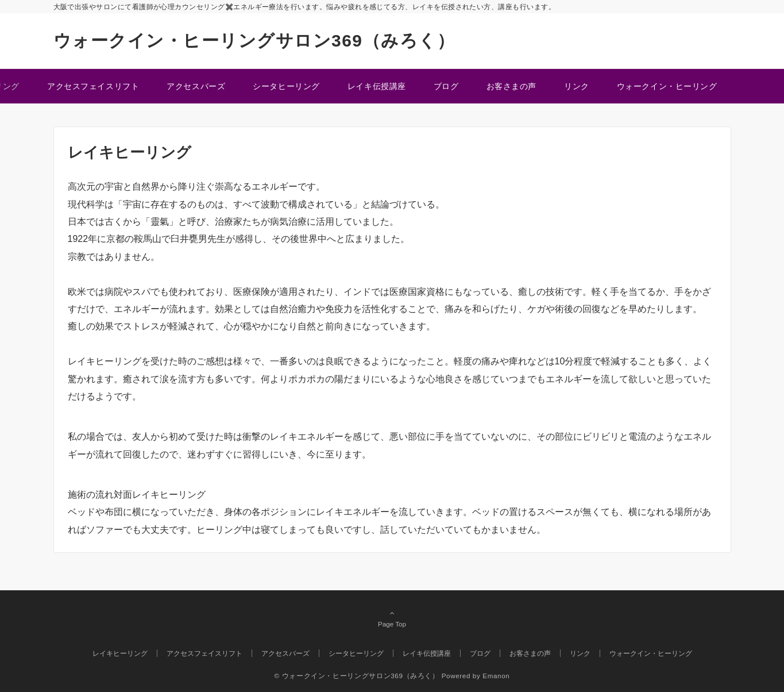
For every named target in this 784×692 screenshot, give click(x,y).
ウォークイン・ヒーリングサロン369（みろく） (254, 41)
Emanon (496, 676)
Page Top (392, 618)
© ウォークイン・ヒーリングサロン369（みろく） (357, 676)
